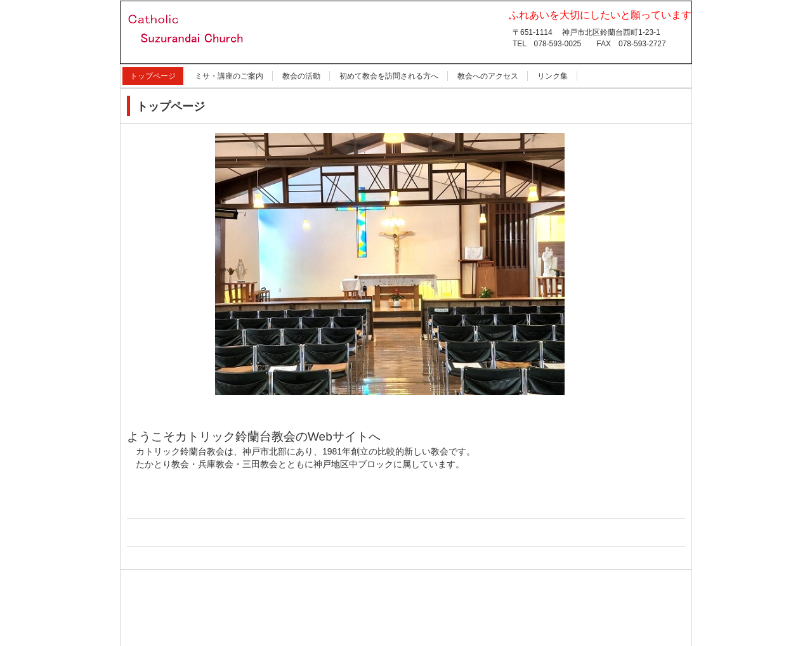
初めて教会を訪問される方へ (389, 76)
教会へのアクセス (488, 76)
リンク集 (553, 76)
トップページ (153, 76)
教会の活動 (301, 76)
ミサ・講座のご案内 (229, 76)
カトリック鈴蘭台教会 (198, 64)
